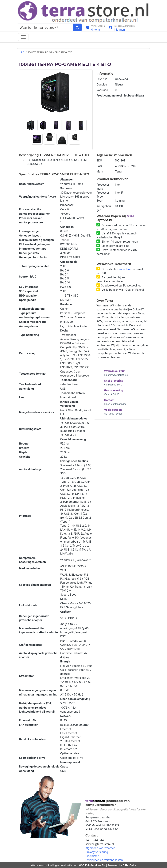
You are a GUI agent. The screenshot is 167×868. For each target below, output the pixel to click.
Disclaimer (92, 856)
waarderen (126, 269)
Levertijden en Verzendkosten (104, 860)
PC (23, 52)
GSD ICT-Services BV (92, 865)
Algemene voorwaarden (100, 848)
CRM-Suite (129, 865)
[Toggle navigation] (23, 37)
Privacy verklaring (97, 852)
